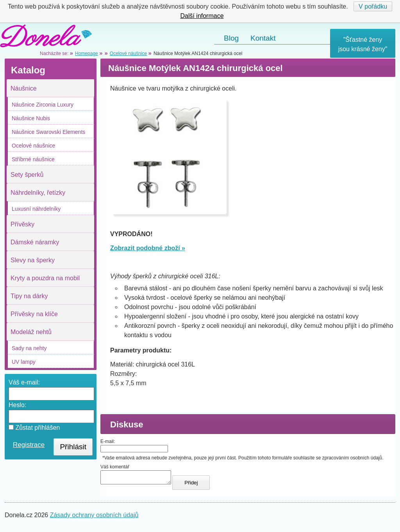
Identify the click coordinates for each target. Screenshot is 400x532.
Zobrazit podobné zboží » (148, 248)
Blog (231, 38)
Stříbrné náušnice (33, 159)
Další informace (202, 16)
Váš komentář (115, 467)
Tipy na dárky (29, 296)
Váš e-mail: (24, 382)
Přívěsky (22, 224)
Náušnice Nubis (31, 118)
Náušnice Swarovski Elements (48, 132)
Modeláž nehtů (31, 332)
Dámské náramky (35, 242)
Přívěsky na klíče (34, 314)
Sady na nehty (29, 348)
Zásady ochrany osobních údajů (94, 517)
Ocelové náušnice (33, 146)
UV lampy (24, 362)
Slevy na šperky (33, 260)
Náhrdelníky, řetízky (38, 193)
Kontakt (263, 38)
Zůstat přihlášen (34, 428)
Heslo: (17, 405)
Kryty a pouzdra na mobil (45, 278)
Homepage (87, 53)
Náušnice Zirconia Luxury (43, 105)
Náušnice (24, 88)
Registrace (29, 445)
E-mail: (108, 441)
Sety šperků (27, 175)
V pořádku (373, 6)
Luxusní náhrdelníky (36, 209)
